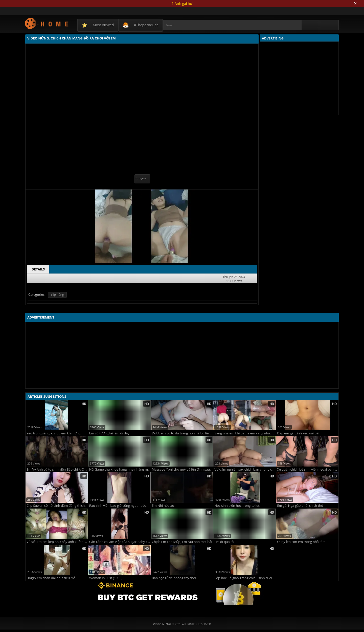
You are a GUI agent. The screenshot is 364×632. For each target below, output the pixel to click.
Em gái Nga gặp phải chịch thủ (300, 506)
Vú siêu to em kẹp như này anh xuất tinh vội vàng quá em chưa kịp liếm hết (57, 542)
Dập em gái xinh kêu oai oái (298, 433)
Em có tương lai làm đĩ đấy (109, 433)
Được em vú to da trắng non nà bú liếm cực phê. (183, 433)
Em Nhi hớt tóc (163, 506)
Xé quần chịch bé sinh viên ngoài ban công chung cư (308, 469)
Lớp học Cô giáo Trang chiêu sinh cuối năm (245, 578)
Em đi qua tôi (224, 542)
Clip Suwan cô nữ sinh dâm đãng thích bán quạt (57, 506)
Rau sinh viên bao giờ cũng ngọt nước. (118, 506)
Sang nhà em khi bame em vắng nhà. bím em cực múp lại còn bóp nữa (245, 433)
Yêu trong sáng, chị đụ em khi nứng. (54, 433)
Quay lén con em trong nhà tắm (301, 542)
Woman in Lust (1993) (106, 578)
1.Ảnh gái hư (182, 3)
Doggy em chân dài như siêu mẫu (52, 578)
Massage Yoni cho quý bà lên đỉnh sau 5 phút (183, 469)
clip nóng (58, 295)
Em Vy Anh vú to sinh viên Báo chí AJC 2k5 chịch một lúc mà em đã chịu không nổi (57, 469)
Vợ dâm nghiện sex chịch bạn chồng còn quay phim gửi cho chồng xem (245, 469)
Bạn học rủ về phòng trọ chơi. (174, 578)
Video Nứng (47, 23)
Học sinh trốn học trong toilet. (237, 506)
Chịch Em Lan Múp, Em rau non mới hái (182, 542)
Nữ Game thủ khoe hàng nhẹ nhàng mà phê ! (120, 469)
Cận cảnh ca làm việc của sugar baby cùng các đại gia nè (120, 542)
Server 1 (142, 179)
